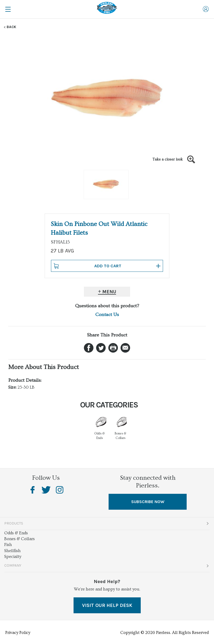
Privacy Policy (18, 633)
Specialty (13, 557)
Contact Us (107, 315)
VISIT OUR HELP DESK (107, 605)
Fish (8, 545)
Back (11, 27)
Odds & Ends (16, 533)
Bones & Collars (20, 539)
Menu (109, 292)
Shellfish (12, 551)
